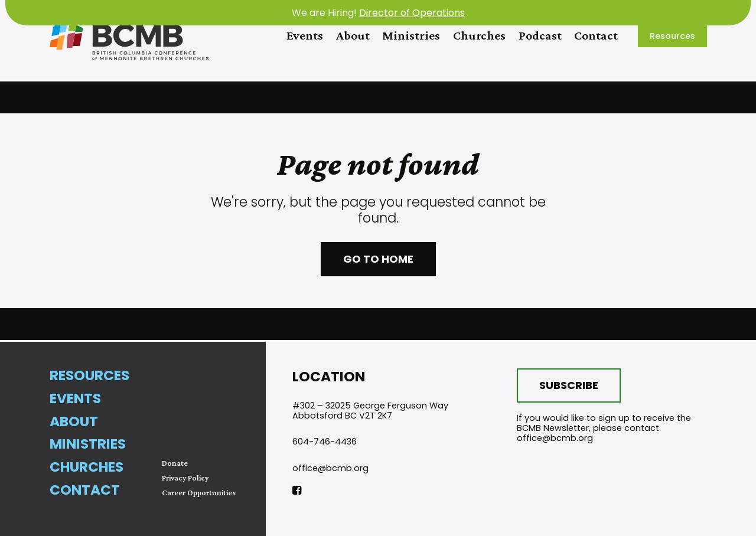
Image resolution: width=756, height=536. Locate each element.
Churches (479, 35)
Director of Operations (412, 13)
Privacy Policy (185, 478)
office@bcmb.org (330, 468)
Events (305, 35)
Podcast (540, 35)
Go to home (378, 259)
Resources (672, 36)
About (353, 35)
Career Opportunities (199, 493)
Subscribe (569, 385)
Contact (596, 35)
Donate (175, 463)
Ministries (411, 35)
